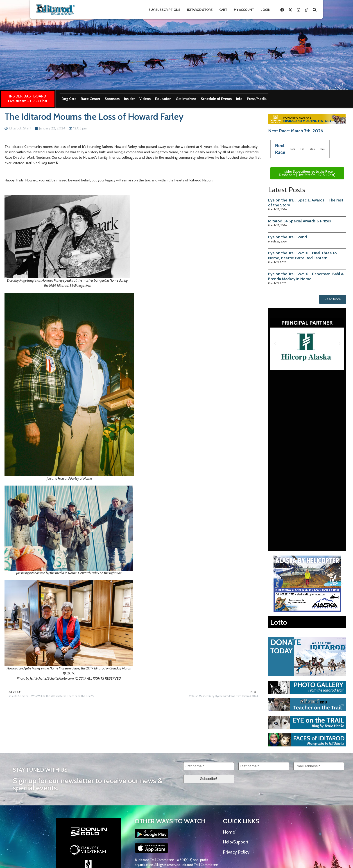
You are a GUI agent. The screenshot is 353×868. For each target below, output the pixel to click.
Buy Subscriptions (164, 10)
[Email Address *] (319, 766)
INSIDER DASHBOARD (28, 96)
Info (239, 99)
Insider (129, 99)
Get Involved (186, 99)
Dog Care (69, 99)
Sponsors (112, 99)
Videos (145, 99)
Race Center (91, 99)
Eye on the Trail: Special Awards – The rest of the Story (306, 203)
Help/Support (236, 842)
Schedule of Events (216, 99)
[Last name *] (264, 766)
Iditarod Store (200, 10)
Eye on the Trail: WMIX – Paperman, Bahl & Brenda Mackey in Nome (306, 276)
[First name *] (209, 766)
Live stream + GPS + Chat (28, 101)
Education (163, 99)
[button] (275, 344)
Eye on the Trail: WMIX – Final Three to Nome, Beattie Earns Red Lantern (302, 255)
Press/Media (257, 99)
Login (266, 10)
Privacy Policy (236, 852)
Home (229, 832)
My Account (244, 10)
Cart (223, 10)
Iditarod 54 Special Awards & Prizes (300, 221)
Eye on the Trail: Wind (287, 237)
